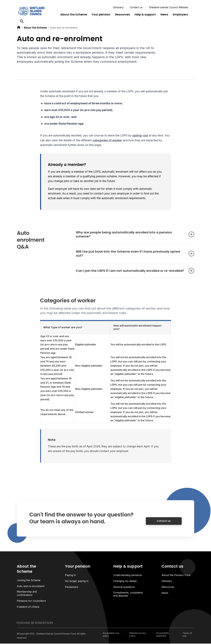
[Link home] (36, 11)
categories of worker (107, 141)
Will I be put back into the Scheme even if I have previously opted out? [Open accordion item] (130, 257)
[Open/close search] (22, 21)
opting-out (140, 136)
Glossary (118, 7)
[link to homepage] (35, 623)
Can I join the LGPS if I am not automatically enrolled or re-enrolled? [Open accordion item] (130, 274)
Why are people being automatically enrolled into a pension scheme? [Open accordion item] (130, 238)
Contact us (136, 7)
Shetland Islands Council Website (168, 7)
